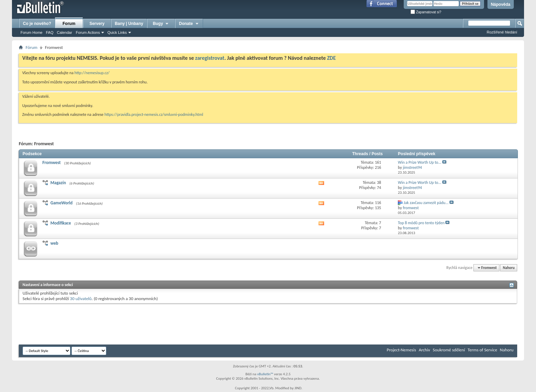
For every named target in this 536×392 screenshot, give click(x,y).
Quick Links (117, 32)
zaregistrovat (210, 58)
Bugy (161, 24)
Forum (69, 24)
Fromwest (52, 163)
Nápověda (501, 4)
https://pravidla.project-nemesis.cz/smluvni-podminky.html (154, 114)
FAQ (50, 32)
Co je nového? (37, 24)
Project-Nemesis (401, 350)
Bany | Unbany (129, 24)
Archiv (424, 350)
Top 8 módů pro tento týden (421, 223)
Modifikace (61, 223)
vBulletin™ (265, 374)
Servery (97, 24)
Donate (189, 24)
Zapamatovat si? (426, 12)
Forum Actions (88, 32)
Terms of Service (482, 350)
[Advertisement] (143, 324)
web (54, 243)
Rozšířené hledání (502, 32)
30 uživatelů (81, 299)
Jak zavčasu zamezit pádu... (426, 203)
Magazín (58, 183)
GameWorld (61, 203)
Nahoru (509, 268)
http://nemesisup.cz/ (92, 73)
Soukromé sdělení (449, 350)
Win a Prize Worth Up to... (420, 162)
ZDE (332, 58)
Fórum (31, 47)
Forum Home (31, 32)
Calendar (64, 32)
